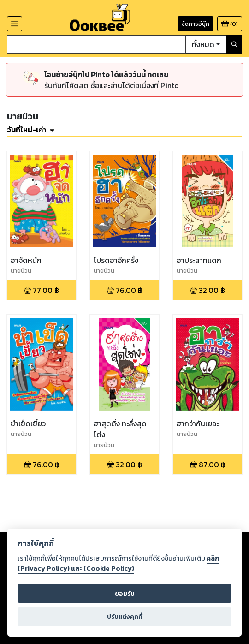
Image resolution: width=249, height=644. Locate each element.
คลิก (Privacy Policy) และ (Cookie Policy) (119, 563)
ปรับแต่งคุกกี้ (125, 617)
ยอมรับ (125, 593)
